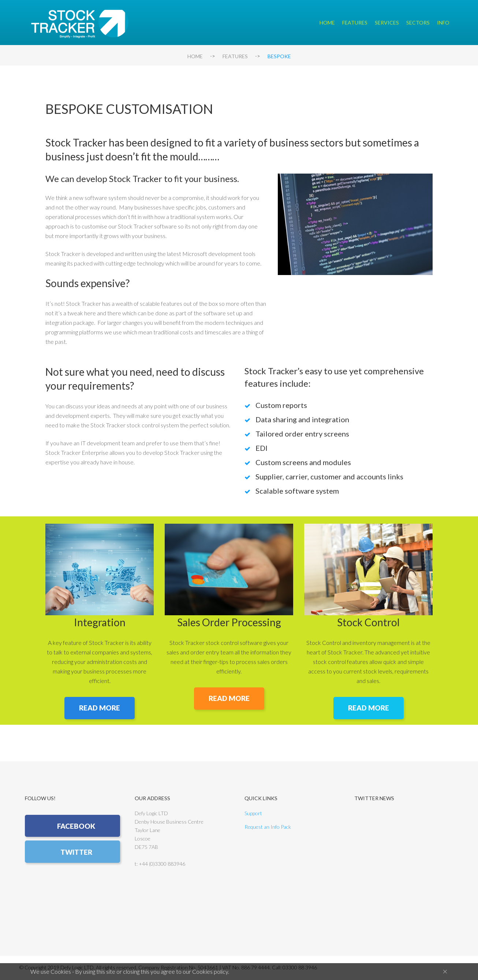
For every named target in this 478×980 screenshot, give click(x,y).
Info (443, 23)
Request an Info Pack (268, 827)
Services (387, 23)
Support (253, 814)
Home (327, 23)
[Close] (445, 971)
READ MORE (100, 708)
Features (355, 23)
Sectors (418, 23)
